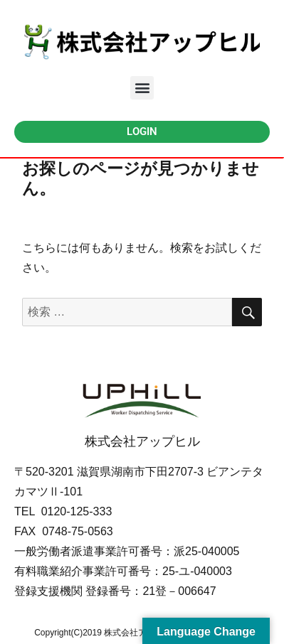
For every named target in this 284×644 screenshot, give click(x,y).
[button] (142, 88)
